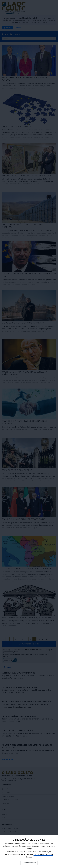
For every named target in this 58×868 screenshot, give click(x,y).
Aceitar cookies (29, 863)
